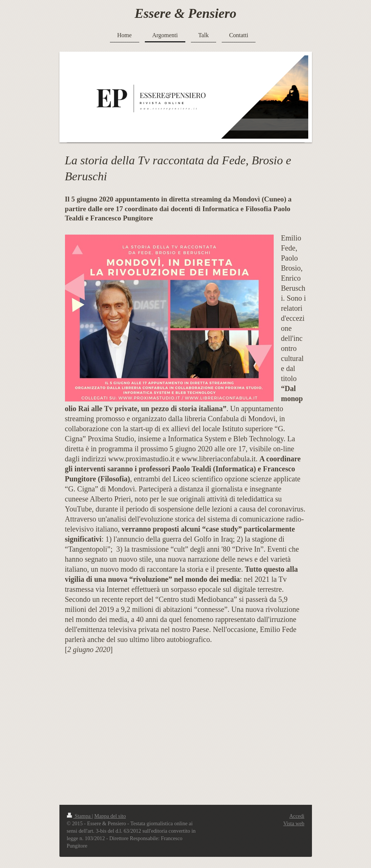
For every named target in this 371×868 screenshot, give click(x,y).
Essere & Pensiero (186, 13)
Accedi (297, 816)
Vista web (294, 823)
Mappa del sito (110, 816)
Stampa (79, 816)
